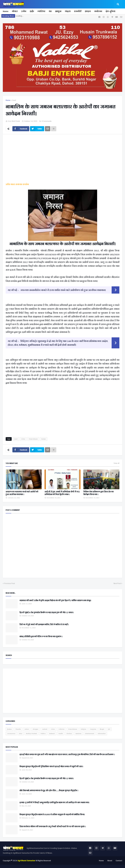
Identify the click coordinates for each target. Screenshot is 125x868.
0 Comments (47, 121)
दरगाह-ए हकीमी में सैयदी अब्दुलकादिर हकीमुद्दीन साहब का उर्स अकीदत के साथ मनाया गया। (54, 803)
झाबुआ (58, 11)
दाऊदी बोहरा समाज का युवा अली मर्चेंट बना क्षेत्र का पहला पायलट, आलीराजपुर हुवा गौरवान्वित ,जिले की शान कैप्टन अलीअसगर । (67, 755)
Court (14, 100)
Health (61, 734)
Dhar (21, 734)
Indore (27, 729)
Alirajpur (35, 729)
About (110, 861)
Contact (119, 861)
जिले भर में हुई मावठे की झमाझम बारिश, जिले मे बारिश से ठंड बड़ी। (44, 625)
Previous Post (10, 583)
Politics (43, 734)
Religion (83, 729)
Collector (62, 729)
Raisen (44, 439)
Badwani (52, 734)
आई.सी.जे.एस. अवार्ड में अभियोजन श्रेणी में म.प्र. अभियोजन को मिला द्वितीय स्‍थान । (62, 493)
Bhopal (102, 729)
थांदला (68, 11)
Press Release (33, 439)
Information (102, 734)
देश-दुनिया (110, 11)
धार (50, 11)
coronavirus (11, 734)
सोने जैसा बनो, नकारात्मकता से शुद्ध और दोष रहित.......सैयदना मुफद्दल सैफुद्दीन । (49, 791)
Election (69, 734)
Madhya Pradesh (31, 734)
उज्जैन (24, 11)
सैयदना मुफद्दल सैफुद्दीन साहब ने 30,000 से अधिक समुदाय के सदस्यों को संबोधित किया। (52, 815)
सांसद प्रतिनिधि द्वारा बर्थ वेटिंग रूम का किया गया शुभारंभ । (41, 637)
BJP (109, 729)
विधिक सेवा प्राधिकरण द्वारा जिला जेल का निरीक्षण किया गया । (98, 493)
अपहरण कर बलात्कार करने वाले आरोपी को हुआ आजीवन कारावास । (22, 493)
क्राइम (88, 11)
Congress (93, 729)
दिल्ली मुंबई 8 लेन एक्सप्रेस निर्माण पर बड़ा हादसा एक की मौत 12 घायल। (46, 613)
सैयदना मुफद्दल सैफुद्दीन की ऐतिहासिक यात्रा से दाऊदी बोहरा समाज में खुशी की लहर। (51, 767)
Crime (23, 439)
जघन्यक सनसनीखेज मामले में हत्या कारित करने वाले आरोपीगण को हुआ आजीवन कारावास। (63, 290)
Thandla (18, 729)
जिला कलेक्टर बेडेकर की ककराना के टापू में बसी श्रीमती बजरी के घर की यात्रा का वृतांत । (53, 827)
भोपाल (15, 11)
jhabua (9, 729)
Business (78, 734)
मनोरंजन (98, 11)
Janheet (45, 729)
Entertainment (90, 734)
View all (116, 463)
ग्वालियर (41, 11)
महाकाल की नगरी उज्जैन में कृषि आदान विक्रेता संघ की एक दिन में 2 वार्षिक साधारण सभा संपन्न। (55, 601)
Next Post (117, 583)
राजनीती (78, 11)
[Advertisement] (62, 159)
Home (6, 11)
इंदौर (32, 11)
